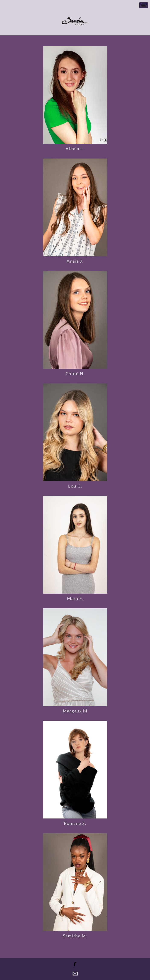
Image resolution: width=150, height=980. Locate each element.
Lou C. (75, 486)
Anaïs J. (75, 261)
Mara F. (75, 598)
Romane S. (75, 823)
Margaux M (75, 711)
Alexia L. (75, 149)
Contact (75, 974)
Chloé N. (75, 373)
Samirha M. (75, 936)
